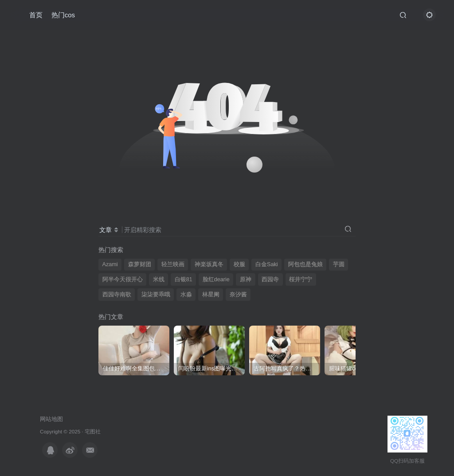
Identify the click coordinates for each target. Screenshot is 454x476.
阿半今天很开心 (123, 279)
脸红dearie (216, 279)
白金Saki (267, 264)
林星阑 (211, 295)
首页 (36, 15)
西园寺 (270, 279)
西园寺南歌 (117, 295)
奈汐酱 (238, 295)
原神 (246, 279)
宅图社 (93, 431)
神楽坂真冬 (209, 264)
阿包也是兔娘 (305, 264)
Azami (110, 264)
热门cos (63, 15)
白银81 (184, 279)
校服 (239, 264)
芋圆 (339, 264)
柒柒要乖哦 (156, 295)
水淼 (186, 295)
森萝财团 (140, 264)
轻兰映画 (173, 264)
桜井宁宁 (301, 279)
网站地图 (51, 419)
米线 (159, 279)
